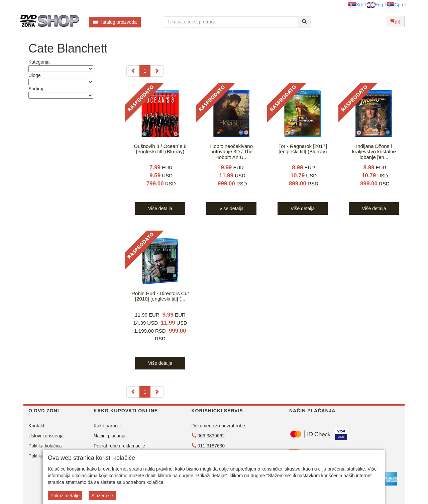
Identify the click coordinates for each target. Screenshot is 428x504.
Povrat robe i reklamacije (119, 446)
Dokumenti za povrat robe (218, 426)
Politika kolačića (45, 446)
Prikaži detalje (65, 496)
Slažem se (102, 496)
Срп (395, 5)
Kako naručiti (107, 426)
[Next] (157, 71)
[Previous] (133, 71)
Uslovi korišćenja (46, 436)
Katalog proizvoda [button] (115, 22)
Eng (375, 5)
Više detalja (160, 208)
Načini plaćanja (110, 436)
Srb (356, 5)
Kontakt (36, 426)
